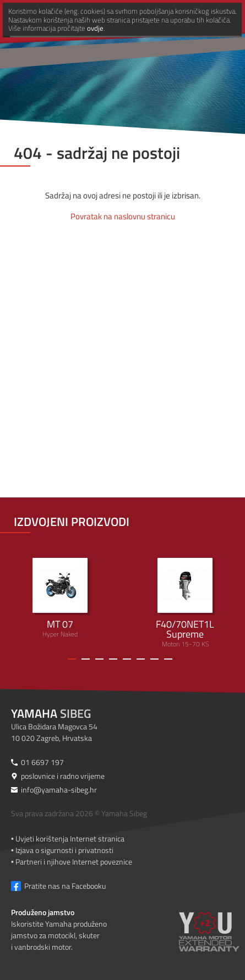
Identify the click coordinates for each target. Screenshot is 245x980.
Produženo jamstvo (43, 912)
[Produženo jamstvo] (209, 939)
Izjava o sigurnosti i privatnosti (64, 850)
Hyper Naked (60, 599)
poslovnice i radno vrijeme (63, 776)
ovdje (99, 971)
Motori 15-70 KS (186, 603)
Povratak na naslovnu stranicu (123, 216)
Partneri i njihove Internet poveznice (74, 862)
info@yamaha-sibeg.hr (59, 790)
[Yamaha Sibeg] (92, 19)
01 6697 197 (42, 762)
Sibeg (51, 713)
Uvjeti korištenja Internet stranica (70, 838)
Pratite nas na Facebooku (65, 886)
